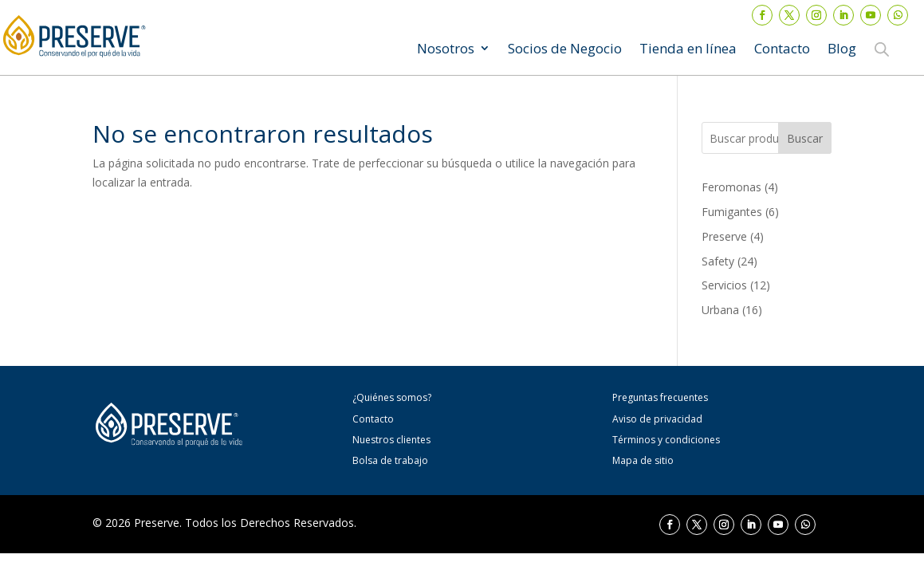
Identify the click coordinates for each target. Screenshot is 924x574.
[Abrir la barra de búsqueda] (882, 49)
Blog (842, 50)
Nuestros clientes (391, 440)
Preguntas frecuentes (660, 397)
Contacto (782, 50)
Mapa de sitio (643, 460)
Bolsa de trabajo (390, 460)
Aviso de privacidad (657, 419)
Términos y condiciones (666, 440)
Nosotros (446, 50)
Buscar (805, 138)
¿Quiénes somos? (392, 397)
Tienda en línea (688, 50)
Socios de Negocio (565, 50)
